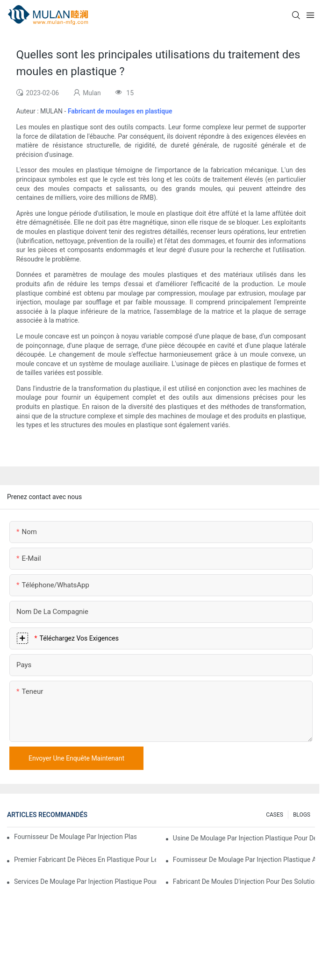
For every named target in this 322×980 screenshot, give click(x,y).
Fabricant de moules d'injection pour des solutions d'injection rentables (244, 881)
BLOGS (302, 815)
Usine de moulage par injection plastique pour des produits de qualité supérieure (244, 838)
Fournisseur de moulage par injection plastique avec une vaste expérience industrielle (75, 837)
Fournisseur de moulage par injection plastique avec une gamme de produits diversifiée (244, 860)
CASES (275, 815)
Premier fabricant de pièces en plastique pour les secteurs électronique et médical (85, 860)
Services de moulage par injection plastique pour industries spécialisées (85, 881)
